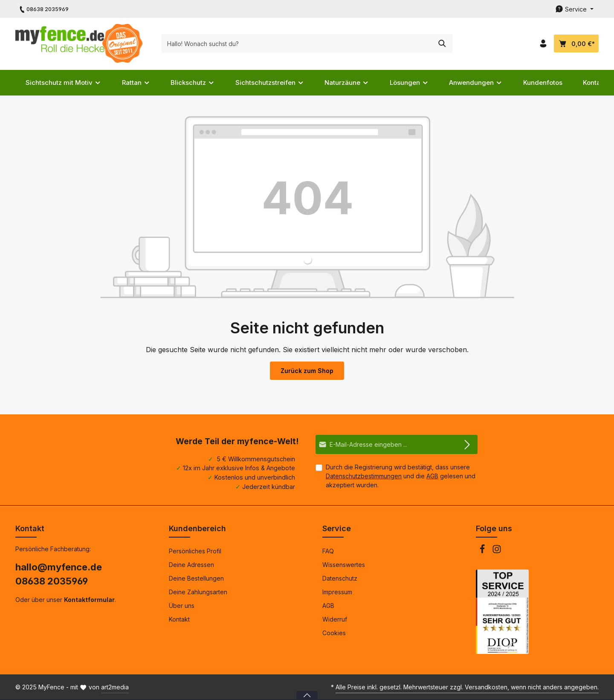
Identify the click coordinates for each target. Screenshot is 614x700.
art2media (115, 687)
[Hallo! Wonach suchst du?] (297, 43)
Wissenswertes (344, 565)
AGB (432, 476)
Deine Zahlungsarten (198, 592)
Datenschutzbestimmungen (364, 476)
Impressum (337, 592)
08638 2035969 (52, 581)
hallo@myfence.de (59, 567)
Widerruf (335, 619)
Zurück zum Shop (307, 371)
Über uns (182, 606)
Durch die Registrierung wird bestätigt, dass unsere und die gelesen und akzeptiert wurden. (401, 476)
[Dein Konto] (543, 44)
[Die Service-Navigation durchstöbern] (574, 9)
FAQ (328, 551)
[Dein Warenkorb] (576, 44)
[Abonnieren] (467, 444)
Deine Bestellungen (196, 578)
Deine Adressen (191, 565)
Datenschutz (340, 578)
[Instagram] (497, 551)
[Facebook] (483, 551)
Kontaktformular (89, 600)
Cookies (334, 633)
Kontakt (179, 619)
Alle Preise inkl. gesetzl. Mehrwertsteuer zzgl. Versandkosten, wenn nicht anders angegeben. (467, 687)
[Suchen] (442, 43)
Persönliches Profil (195, 551)
